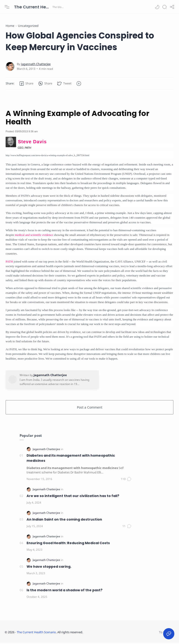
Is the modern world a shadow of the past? (65, 591)
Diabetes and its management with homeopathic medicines (71, 459)
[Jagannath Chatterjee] (36, 65)
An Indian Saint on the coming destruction (64, 521)
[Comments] (126, 480)
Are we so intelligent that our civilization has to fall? (73, 497)
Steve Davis (32, 143)
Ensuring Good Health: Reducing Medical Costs (68, 544)
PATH (9, 263)
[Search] (165, 7)
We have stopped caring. (49, 568)
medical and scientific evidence (34, 236)
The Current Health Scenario (33, 7)
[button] (157, 7)
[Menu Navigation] (7, 7)
